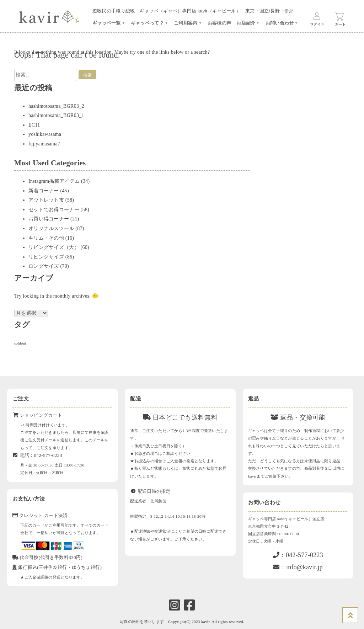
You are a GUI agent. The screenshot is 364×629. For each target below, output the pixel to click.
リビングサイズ (46, 257)
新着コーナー (44, 191)
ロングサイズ (44, 266)
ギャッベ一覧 (109, 23)
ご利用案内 (188, 23)
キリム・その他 (46, 238)
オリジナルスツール (51, 228)
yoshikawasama (45, 134)
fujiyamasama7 (44, 144)
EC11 (34, 125)
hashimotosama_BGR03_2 (56, 106)
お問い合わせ (282, 23)
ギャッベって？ (150, 23)
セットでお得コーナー (54, 210)
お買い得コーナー (49, 219)
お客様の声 (219, 23)
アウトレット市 (46, 200)
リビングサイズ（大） (54, 247)
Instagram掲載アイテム (54, 181)
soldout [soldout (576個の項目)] (20, 343)
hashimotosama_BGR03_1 (56, 115)
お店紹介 (248, 23)
